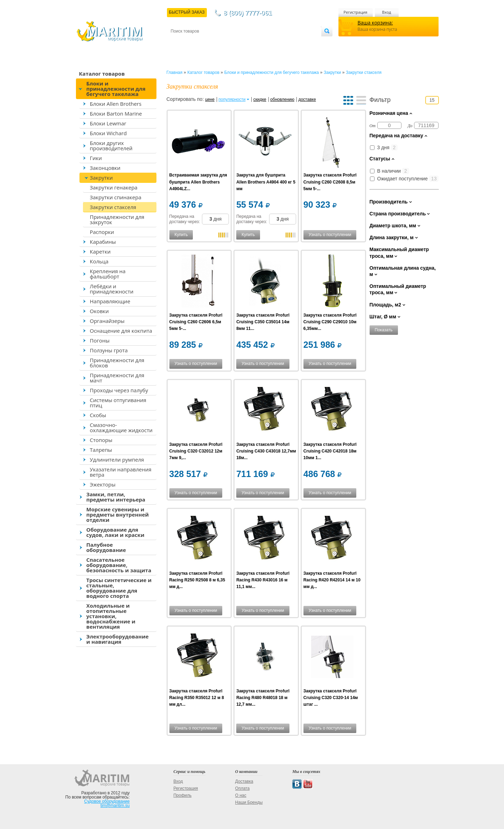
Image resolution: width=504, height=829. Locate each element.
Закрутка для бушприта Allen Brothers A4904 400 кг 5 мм (266, 182)
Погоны (100, 340)
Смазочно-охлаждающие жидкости (121, 427)
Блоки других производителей (111, 146)
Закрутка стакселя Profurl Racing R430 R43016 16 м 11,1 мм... (263, 580)
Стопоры (101, 440)
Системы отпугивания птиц (118, 403)
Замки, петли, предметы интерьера (116, 497)
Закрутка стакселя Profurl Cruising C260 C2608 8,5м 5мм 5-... (330, 182)
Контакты (179, 43)
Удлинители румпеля (117, 460)
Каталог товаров (102, 74)
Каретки (100, 251)
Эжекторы (103, 484)
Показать (384, 330)
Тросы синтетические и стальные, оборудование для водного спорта (119, 588)
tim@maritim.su (115, 806)
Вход (387, 12)
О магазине (254, 43)
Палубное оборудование (106, 547)
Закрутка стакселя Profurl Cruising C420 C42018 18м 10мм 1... (330, 451)
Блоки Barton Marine (116, 113)
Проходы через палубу (119, 390)
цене (210, 99)
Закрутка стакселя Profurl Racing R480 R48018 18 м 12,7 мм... (263, 698)
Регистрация (356, 12)
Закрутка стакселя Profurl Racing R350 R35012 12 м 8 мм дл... (197, 698)
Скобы (98, 415)
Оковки (99, 311)
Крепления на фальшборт (108, 274)
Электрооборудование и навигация (118, 639)
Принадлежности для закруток (117, 219)
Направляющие (110, 301)
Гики (96, 158)
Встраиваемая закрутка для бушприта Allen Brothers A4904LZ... (198, 182)
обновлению (282, 99)
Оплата (228, 43)
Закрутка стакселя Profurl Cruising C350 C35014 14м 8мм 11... (263, 322)
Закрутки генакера (114, 187)
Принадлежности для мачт (117, 378)
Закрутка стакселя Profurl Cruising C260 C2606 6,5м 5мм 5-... (196, 322)
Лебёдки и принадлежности (112, 289)
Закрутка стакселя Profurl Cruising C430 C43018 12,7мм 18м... (266, 451)
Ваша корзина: (375, 23)
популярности (232, 99)
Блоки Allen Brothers (116, 104)
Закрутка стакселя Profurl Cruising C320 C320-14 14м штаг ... (331, 698)
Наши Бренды (249, 802)
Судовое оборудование (107, 801)
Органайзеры (107, 321)
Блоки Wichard (108, 133)
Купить (181, 235)
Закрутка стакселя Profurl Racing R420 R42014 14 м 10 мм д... (332, 580)
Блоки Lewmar (108, 123)
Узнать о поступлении (330, 235)
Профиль (182, 795)
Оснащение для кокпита (121, 331)
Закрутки (101, 178)
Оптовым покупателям (299, 43)
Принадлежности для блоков (117, 363)
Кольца (99, 261)
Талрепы (101, 450)
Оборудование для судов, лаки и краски (115, 532)
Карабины (103, 242)
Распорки (102, 232)
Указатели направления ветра (121, 472)
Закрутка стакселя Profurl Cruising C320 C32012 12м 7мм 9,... (196, 451)
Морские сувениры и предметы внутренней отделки (118, 514)
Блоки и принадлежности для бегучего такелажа (116, 89)
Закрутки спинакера (116, 197)
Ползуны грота (109, 350)
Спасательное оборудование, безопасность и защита (119, 565)
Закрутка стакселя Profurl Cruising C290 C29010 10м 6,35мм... (330, 322)
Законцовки (105, 168)
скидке (260, 99)
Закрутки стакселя (113, 207)
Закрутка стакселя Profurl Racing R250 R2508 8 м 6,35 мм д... (197, 580)
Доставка (205, 43)
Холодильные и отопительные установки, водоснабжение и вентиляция (111, 616)
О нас (241, 795)
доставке (307, 99)
